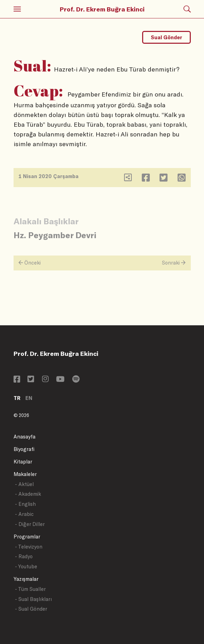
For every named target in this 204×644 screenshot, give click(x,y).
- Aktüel (24, 484)
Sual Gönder (166, 37)
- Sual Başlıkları (33, 599)
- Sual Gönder (31, 609)
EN (29, 398)
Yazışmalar (26, 579)
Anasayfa (25, 437)
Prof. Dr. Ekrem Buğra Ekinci (102, 9)
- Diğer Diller (30, 524)
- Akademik (28, 494)
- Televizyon (29, 547)
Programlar (27, 537)
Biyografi (24, 449)
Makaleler (25, 474)
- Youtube (26, 566)
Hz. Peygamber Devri (55, 235)
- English (25, 504)
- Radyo (24, 556)
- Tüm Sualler (30, 589)
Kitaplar (23, 462)
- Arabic (24, 514)
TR (17, 398)
